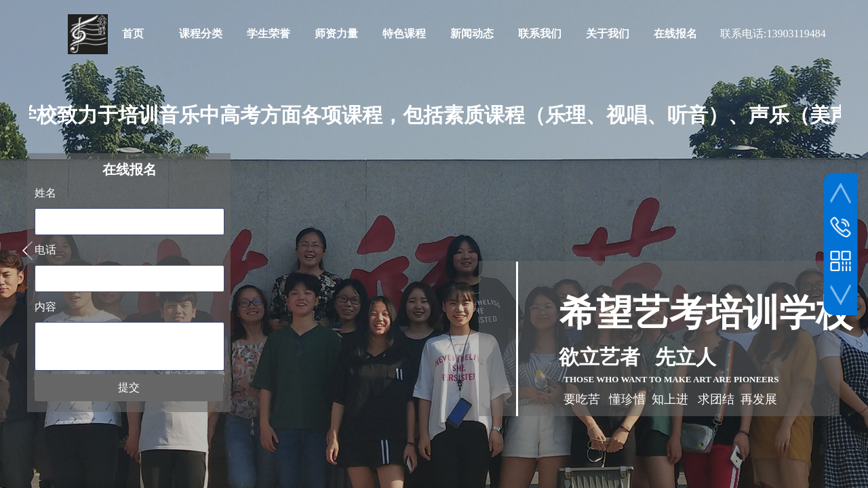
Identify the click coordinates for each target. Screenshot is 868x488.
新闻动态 (472, 34)
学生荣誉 (269, 34)
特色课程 (404, 34)
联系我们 (540, 34)
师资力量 (336, 34)
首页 (133, 34)
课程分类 (201, 34)
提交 (129, 387)
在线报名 (675, 34)
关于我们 (608, 34)
